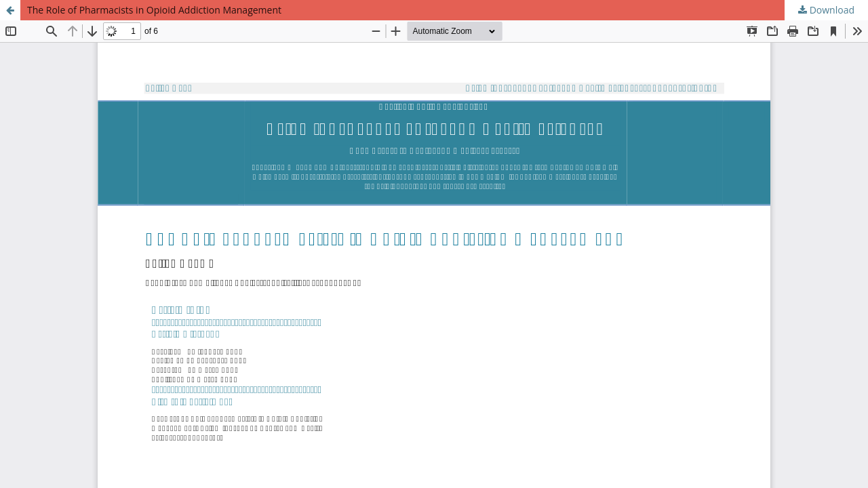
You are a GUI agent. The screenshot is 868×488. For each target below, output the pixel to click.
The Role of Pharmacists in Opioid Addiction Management (154, 10)
